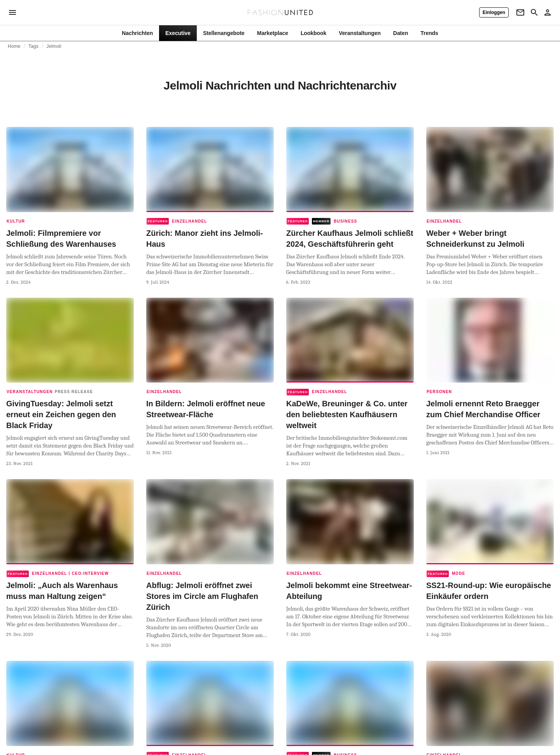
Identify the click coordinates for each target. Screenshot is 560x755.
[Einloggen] (494, 12)
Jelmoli (54, 46)
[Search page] (534, 12)
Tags (33, 46)
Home (14, 46)
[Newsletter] (520, 12)
